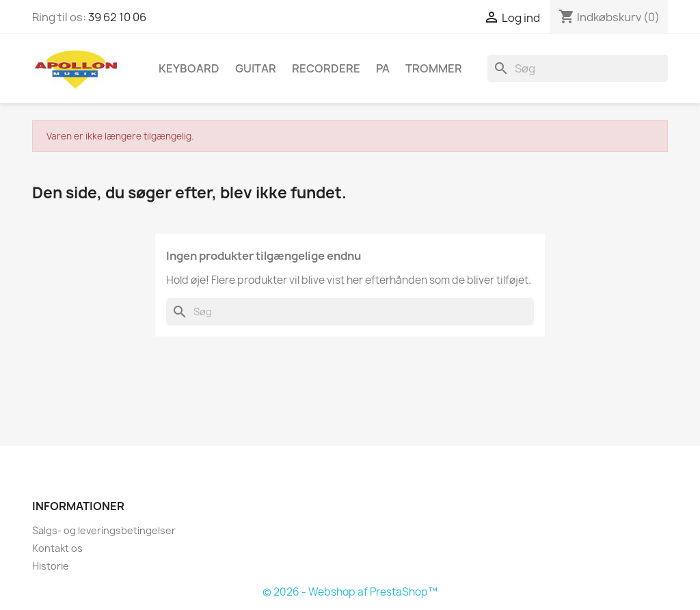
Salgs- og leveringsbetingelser (104, 530)
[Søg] (578, 68)
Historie (51, 566)
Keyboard (189, 68)
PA (383, 68)
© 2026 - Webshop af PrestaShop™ (350, 592)
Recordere (326, 68)
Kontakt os (57, 548)
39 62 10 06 (117, 17)
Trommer (434, 68)
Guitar (256, 68)
